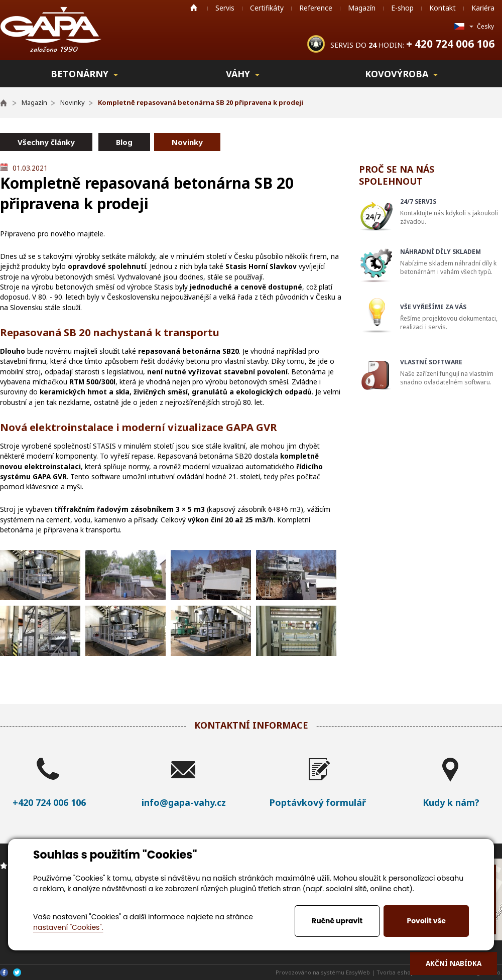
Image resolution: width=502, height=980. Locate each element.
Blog (124, 142)
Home (194, 8)
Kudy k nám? (451, 802)
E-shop (402, 8)
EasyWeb (358, 972)
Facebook (4, 972)
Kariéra (483, 8)
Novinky (187, 142)
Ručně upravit (337, 921)
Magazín (362, 8)
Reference (316, 8)
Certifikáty (267, 8)
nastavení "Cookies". (68, 927)
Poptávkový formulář (318, 802)
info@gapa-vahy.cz (184, 802)
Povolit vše (426, 921)
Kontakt (443, 8)
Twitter (17, 972)
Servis (225, 8)
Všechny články (46, 142)
